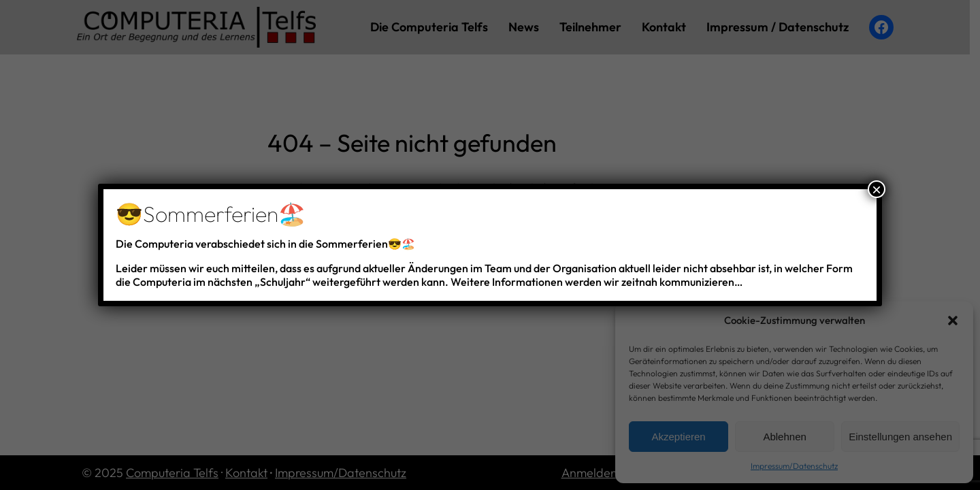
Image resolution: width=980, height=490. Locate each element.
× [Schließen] (877, 189)
